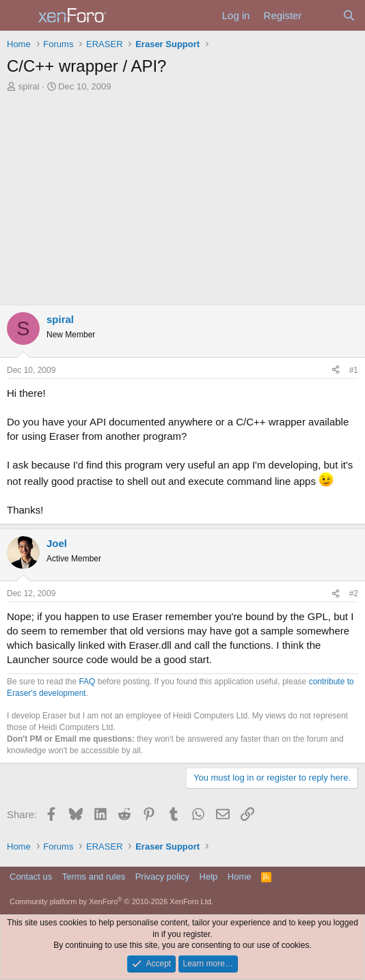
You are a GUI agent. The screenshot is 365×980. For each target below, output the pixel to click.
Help (209, 877)
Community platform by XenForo (111, 901)
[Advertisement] (182, 195)
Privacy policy (162, 877)
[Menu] (19, 16)
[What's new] (322, 15)
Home (240, 877)
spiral (29, 86)
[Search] (349, 15)
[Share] (336, 370)
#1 (354, 370)
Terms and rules (94, 877)
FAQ (87, 682)
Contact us (31, 877)
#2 (354, 593)
